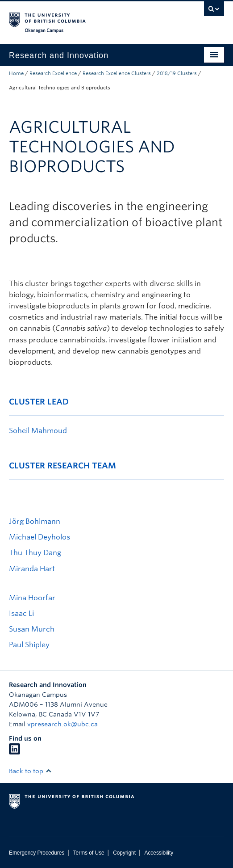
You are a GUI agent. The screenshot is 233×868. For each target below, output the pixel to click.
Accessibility (159, 853)
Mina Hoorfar (32, 598)
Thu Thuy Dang (35, 553)
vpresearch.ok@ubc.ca (62, 724)
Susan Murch (32, 629)
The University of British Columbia (84, 18)
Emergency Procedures (37, 853)
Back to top (30, 771)
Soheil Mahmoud (38, 431)
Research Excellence (53, 73)
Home (16, 73)
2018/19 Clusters (177, 73)
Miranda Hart (32, 569)
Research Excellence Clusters (117, 73)
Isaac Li (21, 613)
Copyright (124, 853)
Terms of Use (89, 853)
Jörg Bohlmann (35, 521)
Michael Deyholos (40, 537)
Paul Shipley (29, 645)
